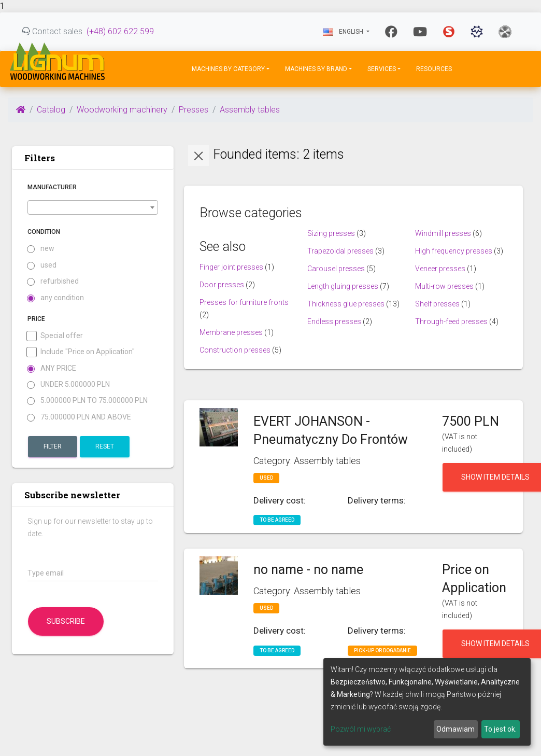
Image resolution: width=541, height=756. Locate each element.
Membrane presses (231, 332)
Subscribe (66, 621)
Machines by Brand (316, 69)
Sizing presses (331, 233)
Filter (53, 446)
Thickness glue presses (346, 304)
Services (382, 69)
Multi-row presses (444, 286)
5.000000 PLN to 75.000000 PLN (88, 401)
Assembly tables (250, 110)
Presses (194, 110)
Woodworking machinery (122, 110)
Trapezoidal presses (340, 251)
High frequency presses (454, 251)
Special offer (55, 336)
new (41, 249)
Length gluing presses (343, 286)
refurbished (53, 281)
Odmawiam (455, 729)
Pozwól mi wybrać (361, 729)
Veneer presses (440, 269)
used (42, 265)
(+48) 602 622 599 (120, 31)
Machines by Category (228, 69)
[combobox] (93, 207)
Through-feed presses (451, 321)
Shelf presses (437, 304)
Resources (434, 69)
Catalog (51, 110)
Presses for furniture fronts (244, 302)
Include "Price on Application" (81, 352)
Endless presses (334, 321)
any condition (56, 298)
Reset (105, 446)
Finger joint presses (231, 267)
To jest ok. (500, 729)
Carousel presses (336, 269)
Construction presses (235, 350)
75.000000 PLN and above (79, 417)
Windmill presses (443, 233)
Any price (52, 368)
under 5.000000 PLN (69, 384)
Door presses (222, 285)
